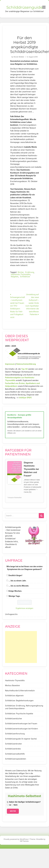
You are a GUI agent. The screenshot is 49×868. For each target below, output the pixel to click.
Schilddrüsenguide (24, 7)
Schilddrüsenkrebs (13, 749)
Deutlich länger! (15, 575)
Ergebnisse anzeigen (25, 608)
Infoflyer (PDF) (25, 398)
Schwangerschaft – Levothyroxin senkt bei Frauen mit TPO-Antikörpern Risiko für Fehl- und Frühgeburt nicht (18, 306)
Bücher (21, 272)
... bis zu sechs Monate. (19, 586)
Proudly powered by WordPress (16, 839)
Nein (14, 805)
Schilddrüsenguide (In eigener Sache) (21, 739)
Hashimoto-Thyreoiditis (21, 274)
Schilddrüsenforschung (15, 734)
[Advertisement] (21, 647)
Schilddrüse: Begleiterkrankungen (19, 700)
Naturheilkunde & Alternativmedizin (20, 691)
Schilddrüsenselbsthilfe (15, 754)
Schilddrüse (25, 277)
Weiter (13, 811)
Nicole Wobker (19, 57)
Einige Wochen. (15, 591)
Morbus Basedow (12, 685)
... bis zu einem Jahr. (17, 581)
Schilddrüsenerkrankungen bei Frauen (21, 724)
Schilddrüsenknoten (13, 744)
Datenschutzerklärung (26, 364)
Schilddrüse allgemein (14, 696)
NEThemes (24, 841)
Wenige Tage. (15, 596)
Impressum (10, 364)
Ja (9, 805)
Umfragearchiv (11, 614)
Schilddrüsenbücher (14, 719)
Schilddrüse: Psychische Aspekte (19, 714)
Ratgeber (15, 277)
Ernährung (30, 272)
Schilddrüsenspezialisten (16, 759)
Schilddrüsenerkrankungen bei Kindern (22, 729)
